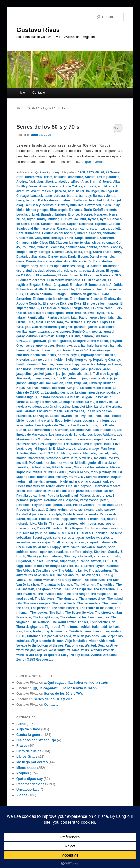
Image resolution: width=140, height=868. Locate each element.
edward (88, 271)
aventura (23, 191)
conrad (92, 247)
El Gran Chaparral (55, 285)
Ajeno (21, 724)
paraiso (96, 491)
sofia (112, 547)
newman (52, 481)
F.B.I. (109, 313)
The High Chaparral (77, 589)
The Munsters (67, 599)
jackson (95, 369)
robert (60, 524)
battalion (81, 200)
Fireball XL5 (25, 322)
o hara (85, 481)
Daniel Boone (78, 257)
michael (35, 467)
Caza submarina (28, 233)
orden (21, 491)
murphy (61, 477)
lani (19, 411)
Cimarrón (107, 238)
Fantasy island (58, 318)
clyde (96, 243)
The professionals (65, 608)
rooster (110, 524)
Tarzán (89, 566)
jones (93, 378)
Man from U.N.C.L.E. (45, 453)
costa (78, 252)
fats (111, 318)
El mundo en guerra (82, 294)
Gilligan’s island (68, 336)
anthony (90, 186)
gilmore (87, 336)
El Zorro (97, 308)
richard (22, 524)
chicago (57, 238)
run (19, 533)
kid (85, 383)
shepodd (93, 542)
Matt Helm (70, 458)
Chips (79, 238)
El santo (96, 299)
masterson (36, 458)
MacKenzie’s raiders (72, 449)
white (62, 650)
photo (58, 505)
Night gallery (70, 481)
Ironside (39, 369)
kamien (58, 383)
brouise (86, 214)
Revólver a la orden (84, 519)
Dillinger (23, 266)
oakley (108, 481)
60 (97, 172)
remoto (44, 519)
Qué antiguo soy (48, 172)
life (90, 416)
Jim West (23, 378)
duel (41, 271)
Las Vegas (40, 416)
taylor (100, 566)
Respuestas (40, 660)
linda (97, 416)
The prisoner (40, 608)
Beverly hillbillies (71, 205)
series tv (93, 538)
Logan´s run (92, 421)
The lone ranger (77, 594)
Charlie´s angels (89, 233)
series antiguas (73, 538)
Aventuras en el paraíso (49, 191)
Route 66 (43, 528)
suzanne (83, 561)
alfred (75, 182)
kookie (45, 388)
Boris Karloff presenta (100, 210)
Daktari (22, 257)
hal (83, 346)
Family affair (37, 318)
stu (117, 556)
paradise (82, 491)
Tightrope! (53, 627)
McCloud (35, 463)
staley (88, 552)
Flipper (50, 322)
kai (48, 383)
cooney (117, 247)
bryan (31, 219)
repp (65, 519)
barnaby (85, 196)
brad (36, 214)
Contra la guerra (29, 735)
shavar (80, 542)
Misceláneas (26, 768)
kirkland (109, 383)
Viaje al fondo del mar (47, 641)
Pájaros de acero (92, 496)
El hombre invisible (59, 289)
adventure (75, 177)
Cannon (47, 224)
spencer (46, 552)
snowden (88, 547)
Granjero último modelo (90, 341)
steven (57, 556)
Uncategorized (28, 790)
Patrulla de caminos (31, 496)
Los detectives (81, 430)
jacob (107, 369)
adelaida (60, 177)
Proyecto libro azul (30, 510)
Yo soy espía (79, 655)
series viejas (41, 542)
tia (114, 622)
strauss (99, 556)
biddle (107, 205)
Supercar (51, 561)
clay (87, 243)
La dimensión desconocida (95, 392)
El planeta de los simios (50, 299)
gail (28, 327)
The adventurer (100, 571)
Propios (23, 773)
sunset (38, 561)
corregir (44, 252)
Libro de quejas (29, 751)
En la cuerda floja (41, 313)
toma (28, 631)
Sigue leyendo (95, 162)
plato (67, 505)
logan (77, 421)
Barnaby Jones (104, 196)
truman (56, 631)
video (104, 641)
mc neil (22, 463)
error (70, 313)
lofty (67, 421)
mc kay (114, 458)
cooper (22, 252)
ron (100, 524)
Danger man (57, 257)
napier (116, 477)
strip (110, 556)
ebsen (51, 271)
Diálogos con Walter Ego (36, 740)
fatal (74, 318)
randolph (54, 514)
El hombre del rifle (30, 289)
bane (48, 196)
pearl (110, 496)
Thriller (83, 622)
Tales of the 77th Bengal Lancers (49, 566)
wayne (30, 650)
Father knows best (93, 318)
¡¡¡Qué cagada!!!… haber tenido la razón (76, 683)
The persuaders (89, 603)
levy (83, 416)
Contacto (39, 93)
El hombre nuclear (89, 289)
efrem (100, 271)
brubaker (100, 214)
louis (108, 444)
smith (75, 547)
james (50, 374)
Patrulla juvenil (59, 496)
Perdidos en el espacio (61, 500)
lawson (67, 416)
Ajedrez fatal (26, 182)
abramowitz (34, 177)
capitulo (101, 224)
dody (34, 266)
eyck (101, 313)
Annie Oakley (72, 186)
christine (92, 238)
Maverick (86, 458)
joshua (104, 378)
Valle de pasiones (86, 636)
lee (76, 416)
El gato (35, 285)
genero (65, 332)
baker (80, 191)
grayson (116, 341)
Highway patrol (92, 355)
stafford (76, 552)
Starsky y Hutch (39, 556)
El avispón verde (70, 275)
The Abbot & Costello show (37, 571)
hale (90, 346)
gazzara (43, 332)
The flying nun (84, 585)
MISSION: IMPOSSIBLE (50, 472)
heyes (75, 355)
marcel (103, 453)
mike (46, 467)
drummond (111, 266)
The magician (100, 594)
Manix (66, 453)
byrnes (93, 219)
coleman (108, 243)
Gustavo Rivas (38, 30)
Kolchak (33, 388)
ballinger (92, 191)
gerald (109, 332)
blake (20, 210)
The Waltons (40, 622)
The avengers (90, 575)
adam (48, 177)
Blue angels (59, 210)
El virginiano (80, 308)
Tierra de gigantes (30, 627)
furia (20, 327)
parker (108, 491)
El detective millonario (64, 280)
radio (72, 510)
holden (59, 360)
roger (92, 524)
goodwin (40, 341)
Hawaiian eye (100, 350)
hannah (115, 346)
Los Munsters (42, 439)
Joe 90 (62, 378)
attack (113, 186)
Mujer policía (26, 477)
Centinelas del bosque (59, 233)
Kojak (21, 388)
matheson (53, 458)
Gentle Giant (81, 332)
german (32, 336)
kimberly (95, 383)
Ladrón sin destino (56, 407)
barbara (59, 196)
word (20, 655)
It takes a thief (58, 369)
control (104, 247)
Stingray (70, 556)
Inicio (21, 93)
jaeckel (38, 374)
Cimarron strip (27, 243)
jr (111, 378)
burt (83, 219)
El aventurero (46, 275)
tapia (78, 566)
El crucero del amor (31, 280)
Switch (96, 561)
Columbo (28, 247)
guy (76, 346)
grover (49, 346)
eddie (68, 271)
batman (67, 200)
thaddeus (113, 566)
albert (49, 182)
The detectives (94, 580)
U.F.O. (21, 636)
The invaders (26, 594)
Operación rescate (107, 486)
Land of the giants (107, 407)
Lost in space (92, 444)
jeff (92, 374)
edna (77, 271)
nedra (21, 481)
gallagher (65, 327)
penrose (22, 500)
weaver (42, 650)
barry (20, 200)
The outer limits (64, 603)
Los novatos (63, 439)
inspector (88, 364)
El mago (60, 294)
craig (88, 252)
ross (32, 528)
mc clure (100, 458)
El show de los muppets (101, 303)
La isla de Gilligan (79, 397)
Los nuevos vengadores (91, 439)
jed (64, 374)
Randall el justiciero (31, 514)
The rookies (39, 613)
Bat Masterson (49, 200)
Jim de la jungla (108, 374)
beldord (103, 200)
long (106, 421)
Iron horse (24, 369)
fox (67, 322)
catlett (115, 229)
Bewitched (93, 205)
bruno (21, 219)
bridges (61, 214)
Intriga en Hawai (109, 364)
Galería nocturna (44, 327)
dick (67, 261)
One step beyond (79, 486)
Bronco (74, 214)
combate (58, 247)
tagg (20, 566)
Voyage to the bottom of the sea (40, 645)
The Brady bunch (69, 580)
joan (46, 378)
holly (70, 360)
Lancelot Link (82, 407)
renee (56, 519)
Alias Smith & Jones (96, 182)
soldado (22, 552)
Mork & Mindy (79, 472)
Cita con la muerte (69, 243)
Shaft (56, 542)
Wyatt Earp (34, 655)
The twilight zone (45, 617)
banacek (37, 196)
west (52, 650)
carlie (84, 229)
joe (53, 378)
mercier (49, 463)
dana (43, 257)
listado (116, 416)
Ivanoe (75, 369)
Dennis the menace (40, 261)
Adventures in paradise (102, 177)
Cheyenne (42, 238)
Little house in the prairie (35, 421)
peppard (36, 500)
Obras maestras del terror (35, 486)
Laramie (29, 411)
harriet (36, 350)
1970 (90, 172)
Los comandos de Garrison (48, 430)
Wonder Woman (102, 650)
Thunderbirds (100, 622)
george (97, 332)
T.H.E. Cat (110, 561)
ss (66, 552)
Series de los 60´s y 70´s (48, 127)
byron (104, 219)
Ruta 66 (54, 533)
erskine (81, 313)
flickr (40, 322)
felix (119, 318)
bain (71, 191)
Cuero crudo (102, 252)
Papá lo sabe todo (61, 491)
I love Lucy (63, 364)
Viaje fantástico (76, 641)
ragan (88, 510)
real (80, 514)
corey (33, 252)
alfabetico (62, 182)
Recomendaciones (31, 784)
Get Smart (47, 336)
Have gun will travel (57, 350)
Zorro (20, 660)
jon (84, 378)
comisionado (75, 247)
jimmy (36, 378)
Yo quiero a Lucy (56, 655)
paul (75, 496)
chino (69, 238)
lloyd (59, 421)
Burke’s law (70, 219)
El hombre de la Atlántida (104, 285)
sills (114, 542)
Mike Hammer (62, 467)
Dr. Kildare (94, 266)
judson (21, 383)
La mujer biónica (71, 402)
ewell (92, 313)
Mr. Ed (117, 472)
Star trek (100, 552)
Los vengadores (50, 444)
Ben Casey (33, 205)
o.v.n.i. (97, 481)
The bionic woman (41, 580)
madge (94, 449)
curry (117, 252)
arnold (102, 186)
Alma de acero (50, 186)
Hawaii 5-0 (81, 350)
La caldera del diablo (95, 388)
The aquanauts (67, 575)
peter (104, 500)
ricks (32, 524)
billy (117, 205)
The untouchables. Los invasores (84, 617)
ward (20, 650)
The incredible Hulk (108, 589)
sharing (67, 542)
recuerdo (91, 514)
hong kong (83, 360)
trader (37, 631)
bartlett (31, 200)
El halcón (76, 285)
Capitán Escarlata (80, 224)
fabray (21, 318)
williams (73, 650)
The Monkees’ (45, 599)
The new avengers (37, 603)
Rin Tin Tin (46, 524)
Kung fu (72, 388)
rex (103, 519)
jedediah (75, 374)
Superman (67, 561)
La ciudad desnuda (59, 392)
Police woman (83, 505)
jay (58, 374)
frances (77, 322)
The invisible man (51, 594)
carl (75, 229)
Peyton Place (42, 505)
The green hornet (49, 589)
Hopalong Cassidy (107, 360)
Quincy (51, 510)
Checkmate (25, 238)
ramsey (109, 510)
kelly (77, 383)
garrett (92, 327)
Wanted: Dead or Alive (101, 645)
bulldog (54, 219)
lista (106, 416)
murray (74, 477)
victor (93, 641)
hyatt (20, 364)
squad (58, 552)
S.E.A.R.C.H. (71, 533)
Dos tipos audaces (61, 266)
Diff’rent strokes (100, 261)
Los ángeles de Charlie (52, 425)
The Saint (56, 613)
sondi (34, 552)
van (103, 636)
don (43, 266)
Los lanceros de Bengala (67, 435)
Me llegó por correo (32, 762)
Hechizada (38, 355)
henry (52, 355)
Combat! (43, 247)
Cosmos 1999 (62, 252)
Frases (22, 746)
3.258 (118, 128)
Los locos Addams (101, 435)
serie (57, 538)
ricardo (112, 519)
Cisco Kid (47, 243)
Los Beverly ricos (84, 425)
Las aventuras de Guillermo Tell (61, 411)
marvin (21, 458)
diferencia (79, 261)
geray (21, 336)
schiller (101, 533)
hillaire (110, 355)
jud (116, 378)
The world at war (64, 622)
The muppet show (92, 599)
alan (40, 182)
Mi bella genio (85, 463)
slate (66, 547)
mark (113, 453)
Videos (22, 795)
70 (102, 172)
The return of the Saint (96, 608)
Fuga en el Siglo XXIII (100, 322)
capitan (60, 224)
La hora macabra (51, 397)
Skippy (55, 547)
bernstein (49, 205)
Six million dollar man (32, 547)
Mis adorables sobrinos (91, 467)
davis (20, 261)
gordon (53, 341)
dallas (33, 257)
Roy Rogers (74, 528)
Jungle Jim (36, 383)
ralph (98, 510)
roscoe (21, 528)
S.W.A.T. (88, 533)
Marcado (89, 453)
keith (69, 383)
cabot (35, 224)
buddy (42, 219)
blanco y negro (37, 210)
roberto (72, 524)
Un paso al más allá (56, 636)
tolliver (114, 627)
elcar (108, 308)
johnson (74, 378)
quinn (62, 510)
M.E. (52, 449)
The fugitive (106, 585)
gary (32, 332)
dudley (31, 271)
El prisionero (79, 299)
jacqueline (24, 374)
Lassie (55, 416)
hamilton (102, 346)
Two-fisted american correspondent (95, 631)
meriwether (65, 463)
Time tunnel (71, 627)
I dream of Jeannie (39, 364)
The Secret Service (79, 613)
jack (84, 369)
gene (54, 332)
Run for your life (35, 533)
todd (104, 627)
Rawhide (69, 514)
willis (85, 650)
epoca (60, 313)
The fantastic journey (56, 585)
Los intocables (104, 430)
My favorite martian (95, 477)
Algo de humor (28, 729)
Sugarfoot (24, 561)
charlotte (109, 233)
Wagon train (74, 645)
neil (29, 481)
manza (76, 453)
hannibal (23, 350)
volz (112, 641)
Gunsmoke (64, 346)
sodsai (101, 547)
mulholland (45, 477)
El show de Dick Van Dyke (62, 303)
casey (105, 229)
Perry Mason (89, 500)
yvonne (96, 655)
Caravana (64, 229)
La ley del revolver (44, 402)
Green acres (25, 346)
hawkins (22, 355)
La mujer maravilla (99, 402)
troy (47, 631)
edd (59, 271)
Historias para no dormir (34, 360)
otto (30, 491)
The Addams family (73, 571)
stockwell (85, 556)
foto (60, 322)
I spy (76, 364)
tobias (86, 627)
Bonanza (76, 210)
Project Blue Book (109, 505)
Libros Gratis (27, 756)
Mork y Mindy (101, 472)
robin (83, 524)
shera (106, 542)
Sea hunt (115, 533)
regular (32, 519)
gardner (80, 327)
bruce (113, 214)
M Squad (41, 449)
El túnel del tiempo (55, 308)
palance (40, 491)
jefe (86, 374)
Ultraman (34, 636)
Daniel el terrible (102, 257)
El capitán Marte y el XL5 (102, 275)
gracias (66, 341)
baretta (72, 196)
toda (95, 627)
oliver (60, 486)
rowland (57, 528)
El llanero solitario (38, 294)
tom (19, 631)
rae (80, 510)
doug (80, 266)
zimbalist (110, 655)
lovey (29, 449)
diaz (59, 261)
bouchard (24, 214)
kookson (58, 388)
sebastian (24, 538)
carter (94, 229)
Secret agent (42, 538)
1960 (81, 172)
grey (39, 346)
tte (65, 631)
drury (20, 271)
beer (92, 200)
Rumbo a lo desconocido (103, 528)
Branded (47, 214)
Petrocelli (23, 505)
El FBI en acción (94, 280)
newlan (39, 481)
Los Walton (72, 444)
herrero (63, 355)
